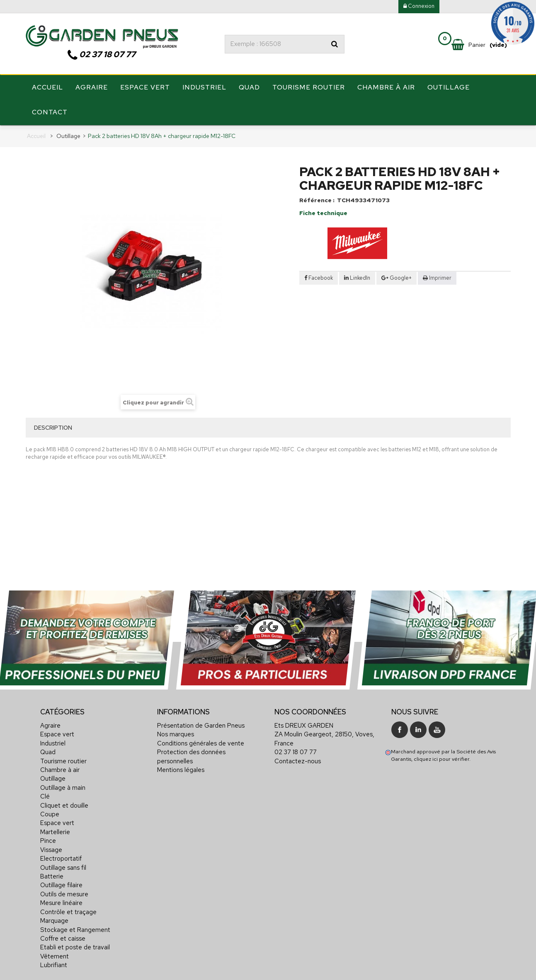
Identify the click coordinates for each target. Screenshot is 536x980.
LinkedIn (357, 275)
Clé (45, 794)
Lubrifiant (54, 962)
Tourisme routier (309, 88)
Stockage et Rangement (75, 927)
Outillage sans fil (63, 865)
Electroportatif (61, 856)
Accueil (47, 88)
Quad (249, 88)
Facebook (319, 275)
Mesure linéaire (61, 900)
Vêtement (55, 953)
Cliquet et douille (64, 803)
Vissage (51, 847)
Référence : (317, 198)
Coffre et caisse (63, 936)
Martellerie (55, 829)
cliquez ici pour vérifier (441, 756)
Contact (50, 113)
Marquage (54, 918)
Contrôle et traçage (68, 909)
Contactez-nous (298, 758)
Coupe (50, 811)
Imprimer (440, 275)
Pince (48, 838)
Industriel (204, 88)
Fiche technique (323, 211)
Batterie (52, 874)
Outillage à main (63, 785)
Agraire (92, 88)
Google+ (397, 275)
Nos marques (176, 731)
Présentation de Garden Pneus (201, 723)
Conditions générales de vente (201, 740)
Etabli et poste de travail (75, 944)
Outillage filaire (61, 883)
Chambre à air (386, 88)
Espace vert (145, 88)
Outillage (449, 88)
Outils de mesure (64, 891)
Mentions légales (181, 767)
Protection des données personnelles (191, 754)
